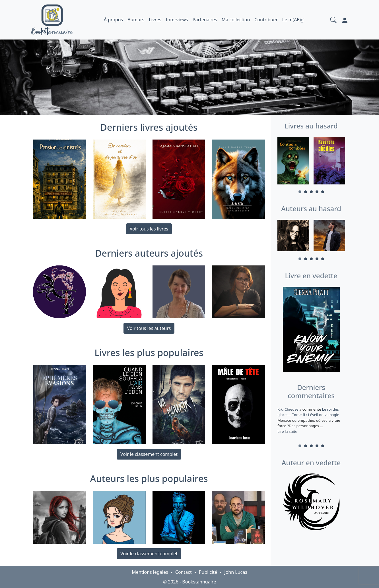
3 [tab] (311, 192)
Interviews (177, 20)
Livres (155, 20)
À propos (113, 20)
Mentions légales (150, 572)
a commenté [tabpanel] (311, 420)
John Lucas (236, 572)
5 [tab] (323, 192)
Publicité (208, 572)
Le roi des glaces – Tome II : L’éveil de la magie (308, 412)
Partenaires (205, 20)
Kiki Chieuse (288, 409)
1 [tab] (300, 192)
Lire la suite (287, 431)
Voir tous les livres (149, 229)
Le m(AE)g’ (293, 20)
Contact (184, 572)
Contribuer (266, 20)
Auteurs (136, 20)
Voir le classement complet (149, 454)
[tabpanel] (293, 162)
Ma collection (236, 20)
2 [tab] (306, 192)
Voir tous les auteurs (149, 328)
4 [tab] (317, 192)
